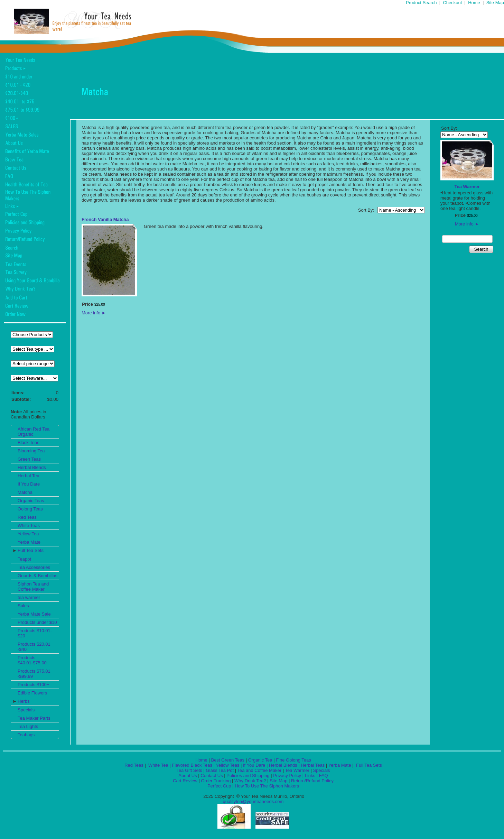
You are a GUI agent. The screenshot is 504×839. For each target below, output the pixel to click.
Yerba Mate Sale (34, 614)
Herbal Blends (32, 467)
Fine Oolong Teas (293, 760)
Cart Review (185, 781)
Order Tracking (216, 781)
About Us (188, 776)
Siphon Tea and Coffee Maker (33, 587)
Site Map (495, 3)
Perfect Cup (219, 786)
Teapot (24, 559)
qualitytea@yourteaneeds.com (253, 801)
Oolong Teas (30, 509)
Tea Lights (28, 726)
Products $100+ (33, 685)
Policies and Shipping (248, 776)
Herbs (24, 701)
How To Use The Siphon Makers (267, 786)
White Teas (29, 525)
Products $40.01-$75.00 (32, 660)
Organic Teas (31, 501)
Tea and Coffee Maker (260, 770)
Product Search (421, 3)
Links (310, 776)
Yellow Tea (28, 534)
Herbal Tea (29, 476)
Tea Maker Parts (34, 718)
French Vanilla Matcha (105, 219)
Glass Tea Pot (220, 770)
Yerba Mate (29, 542)
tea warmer (29, 597)
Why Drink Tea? (250, 781)
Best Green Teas (228, 760)
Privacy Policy (287, 776)
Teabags (26, 735)
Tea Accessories (34, 567)
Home (474, 3)
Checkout (452, 3)
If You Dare (29, 484)
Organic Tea (260, 760)
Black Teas (29, 442)
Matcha (25, 492)
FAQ (324, 776)
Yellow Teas (227, 765)
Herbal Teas (313, 765)
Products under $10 (37, 622)
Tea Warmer (467, 187)
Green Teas (29, 459)
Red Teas (27, 517)
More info (94, 313)
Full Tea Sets (31, 550)
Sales (23, 606)
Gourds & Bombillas (38, 576)
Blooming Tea (31, 451)
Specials (26, 710)
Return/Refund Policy (312, 781)
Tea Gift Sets (189, 770)
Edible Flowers (32, 693)
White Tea (157, 765)
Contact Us (212, 776)
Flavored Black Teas (192, 765)
